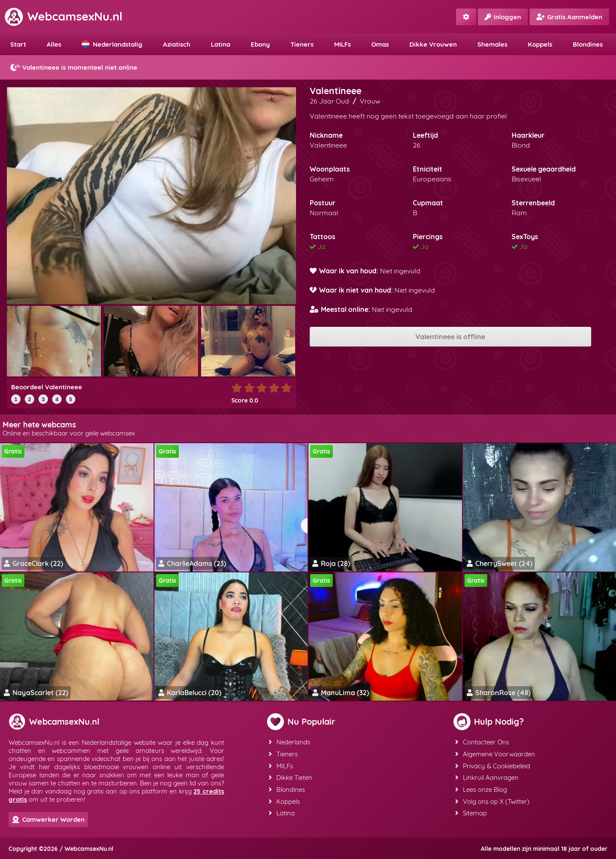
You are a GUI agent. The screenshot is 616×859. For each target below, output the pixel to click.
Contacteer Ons (482, 742)
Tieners (302, 44)
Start (18, 44)
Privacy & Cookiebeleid (493, 765)
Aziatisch (177, 44)
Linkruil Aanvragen (487, 777)
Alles (54, 44)
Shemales (492, 44)
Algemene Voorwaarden (495, 754)
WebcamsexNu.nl (63, 16)
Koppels (540, 44)
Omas (380, 44)
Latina (221, 44)
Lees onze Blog (481, 788)
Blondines (588, 44)
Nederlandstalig (112, 44)
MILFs (342, 44)
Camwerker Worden (48, 819)
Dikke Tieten (290, 777)
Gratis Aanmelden (569, 17)
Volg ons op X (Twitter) (492, 800)
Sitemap (471, 811)
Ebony (260, 44)
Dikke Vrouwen (433, 44)
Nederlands (289, 742)
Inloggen (503, 17)
